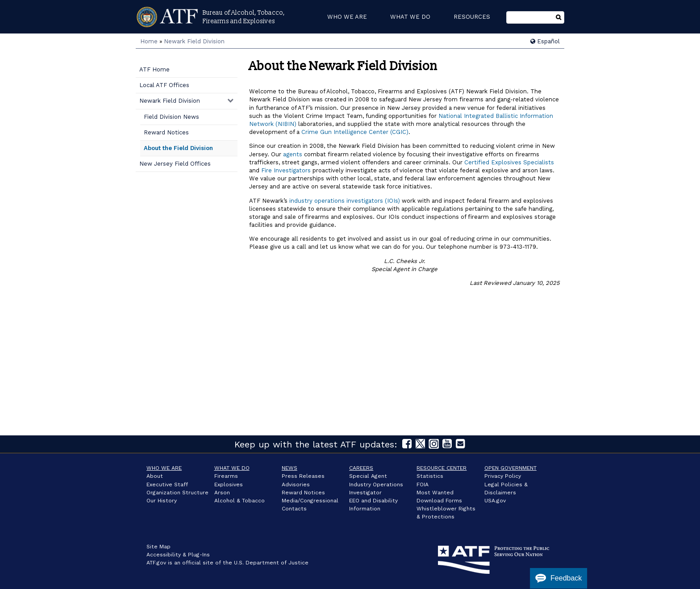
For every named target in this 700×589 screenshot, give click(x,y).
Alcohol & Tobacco (240, 501)
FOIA (423, 485)
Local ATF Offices (164, 85)
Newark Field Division (194, 41)
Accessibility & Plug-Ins (178, 555)
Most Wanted (435, 493)
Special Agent (368, 476)
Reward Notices (166, 132)
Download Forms (439, 501)
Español (545, 41)
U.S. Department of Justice (271, 563)
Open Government (510, 468)
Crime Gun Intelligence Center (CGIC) (355, 132)
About (155, 476)
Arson (222, 493)
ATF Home (154, 69)
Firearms (226, 476)
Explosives (229, 485)
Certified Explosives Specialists (509, 162)
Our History (162, 501)
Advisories (296, 485)
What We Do (232, 468)
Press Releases (303, 476)
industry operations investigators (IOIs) (345, 201)
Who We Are (164, 468)
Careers (361, 468)
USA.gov (495, 501)
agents (293, 154)
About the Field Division (178, 148)
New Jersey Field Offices (175, 164)
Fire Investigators (286, 170)
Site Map (158, 547)
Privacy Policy (503, 476)
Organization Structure (177, 493)
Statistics (430, 476)
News (290, 468)
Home (149, 41)
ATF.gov (156, 563)
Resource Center (442, 468)
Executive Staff (167, 485)
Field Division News (171, 117)
